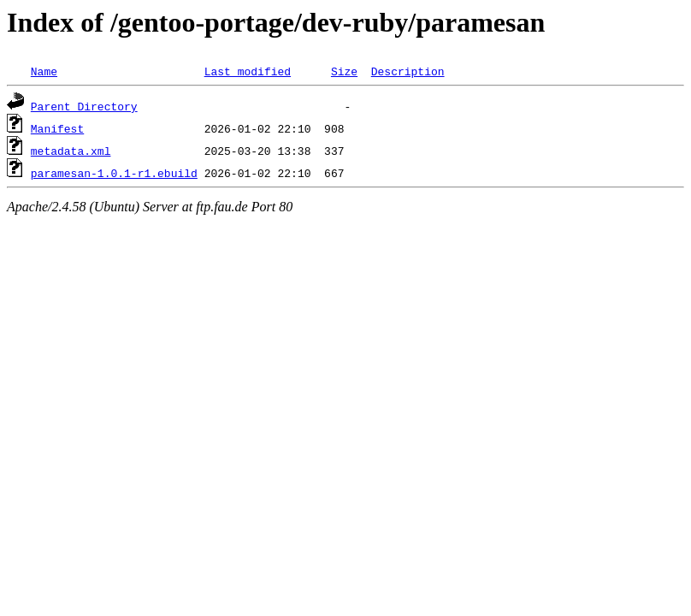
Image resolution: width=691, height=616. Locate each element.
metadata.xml (71, 151)
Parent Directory (84, 106)
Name (44, 71)
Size (344, 71)
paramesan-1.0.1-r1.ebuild (114, 173)
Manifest (57, 128)
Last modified (248, 71)
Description (408, 71)
